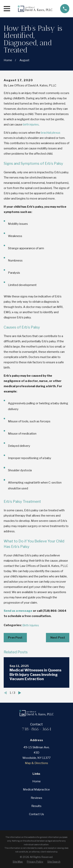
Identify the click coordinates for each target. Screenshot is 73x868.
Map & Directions (36, 763)
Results (36, 806)
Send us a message (18, 611)
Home (36, 781)
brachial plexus (51, 133)
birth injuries (31, 125)
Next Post (58, 638)
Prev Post (15, 638)
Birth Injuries (31, 625)
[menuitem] (18, 862)
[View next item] (20, 693)
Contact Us (36, 814)
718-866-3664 (36, 729)
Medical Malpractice (36, 790)
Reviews (36, 798)
